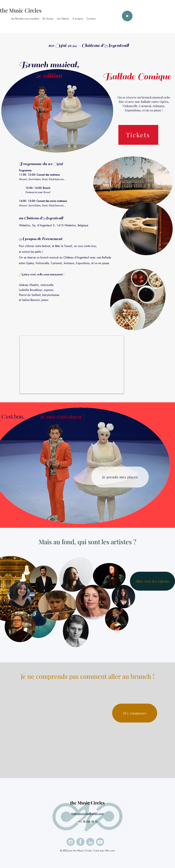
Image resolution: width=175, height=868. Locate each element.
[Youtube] (100, 842)
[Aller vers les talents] (152, 581)
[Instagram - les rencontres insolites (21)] (71, 842)
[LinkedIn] (90, 842)
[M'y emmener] (135, 713)
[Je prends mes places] (120, 477)
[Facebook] (80, 842)
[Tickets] (138, 135)
